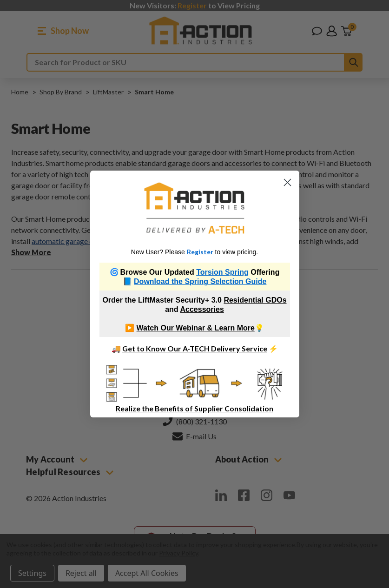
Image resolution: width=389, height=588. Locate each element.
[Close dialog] (287, 182)
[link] (194, 208)
